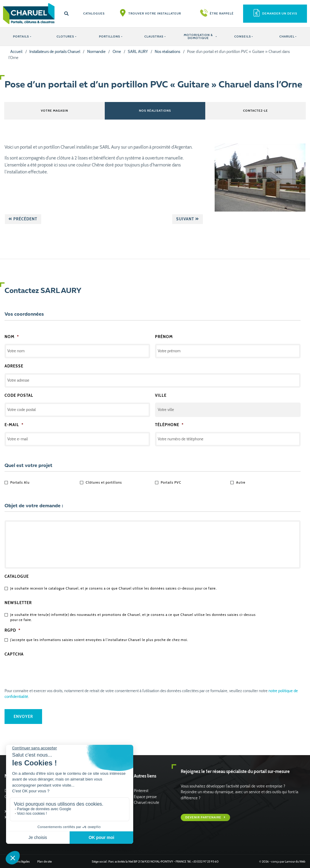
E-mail (14, 425)
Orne (117, 52)
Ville (161, 395)
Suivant (188, 219)
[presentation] (51, 673)
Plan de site (45, 861)
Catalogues (94, 13)
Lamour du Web (295, 861)
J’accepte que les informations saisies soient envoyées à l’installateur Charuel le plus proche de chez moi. (99, 640)
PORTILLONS (110, 36)
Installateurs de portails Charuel (55, 52)
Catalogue (17, 576)
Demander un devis (280, 13)
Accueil (16, 52)
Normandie (96, 52)
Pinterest (141, 791)
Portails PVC (171, 482)
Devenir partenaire (204, 817)
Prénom (164, 336)
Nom (12, 336)
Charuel (287, 36)
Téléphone (169, 425)
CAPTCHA (14, 654)
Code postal (19, 395)
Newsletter (18, 603)
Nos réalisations (167, 52)
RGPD (13, 630)
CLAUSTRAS (154, 36)
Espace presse (145, 796)
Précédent (23, 219)
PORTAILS (21, 36)
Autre (241, 482)
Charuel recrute (147, 802)
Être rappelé (222, 13)
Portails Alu (20, 482)
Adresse (14, 366)
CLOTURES (65, 36)
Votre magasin (54, 111)
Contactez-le (256, 111)
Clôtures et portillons (104, 482)
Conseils (243, 36)
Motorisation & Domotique (198, 36)
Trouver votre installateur (155, 13)
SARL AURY (138, 52)
